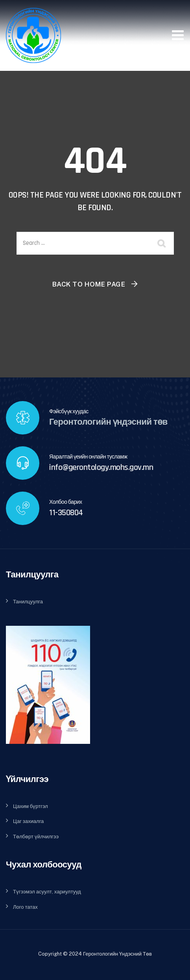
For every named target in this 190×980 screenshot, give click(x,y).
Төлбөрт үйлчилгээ (36, 837)
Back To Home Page (89, 284)
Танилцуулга (28, 602)
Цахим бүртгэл (30, 806)
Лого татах (25, 907)
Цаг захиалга (28, 821)
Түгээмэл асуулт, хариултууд (47, 892)
